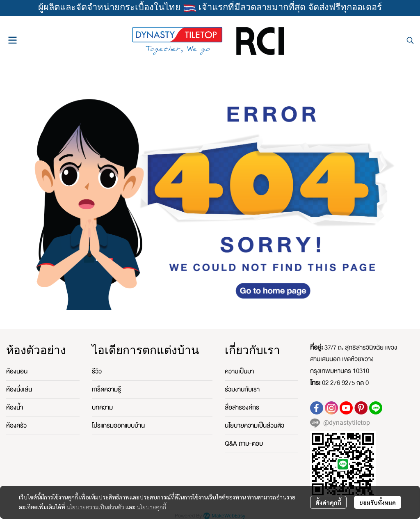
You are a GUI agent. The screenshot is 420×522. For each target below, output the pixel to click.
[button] (410, 40)
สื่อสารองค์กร (242, 408)
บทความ (102, 408)
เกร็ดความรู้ (106, 389)
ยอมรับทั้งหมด (378, 502)
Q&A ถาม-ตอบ (244, 444)
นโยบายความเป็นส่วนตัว (95, 507)
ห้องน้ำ (15, 408)
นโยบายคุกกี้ (151, 507)
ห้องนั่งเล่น (19, 389)
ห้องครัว (16, 426)
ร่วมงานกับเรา (242, 389)
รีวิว (97, 371)
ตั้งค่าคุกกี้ (328, 502)
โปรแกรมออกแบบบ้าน (118, 426)
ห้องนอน (17, 371)
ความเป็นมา (239, 371)
